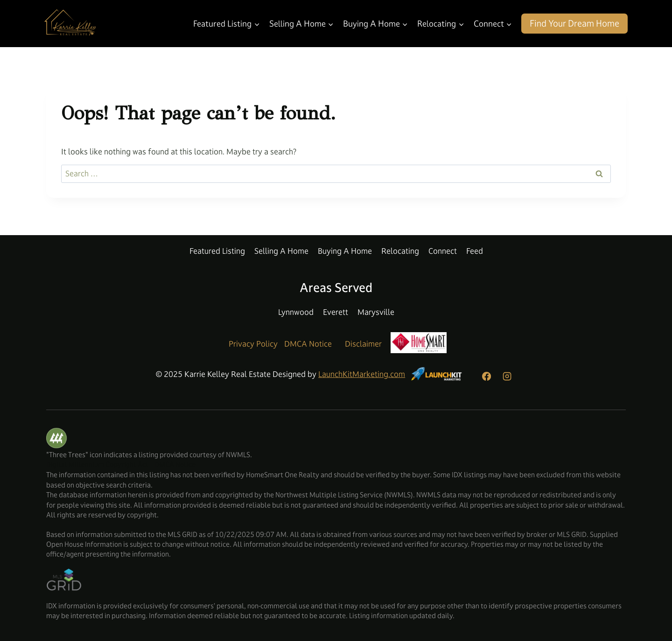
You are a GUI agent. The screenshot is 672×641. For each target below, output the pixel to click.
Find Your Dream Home (574, 23)
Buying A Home (345, 251)
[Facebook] (486, 376)
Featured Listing (217, 251)
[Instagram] (507, 376)
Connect (443, 251)
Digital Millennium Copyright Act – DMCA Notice (121, 464)
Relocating (400, 251)
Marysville (376, 312)
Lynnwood (296, 312)
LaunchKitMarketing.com (362, 374)
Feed (475, 251)
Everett (336, 312)
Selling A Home (281, 251)
